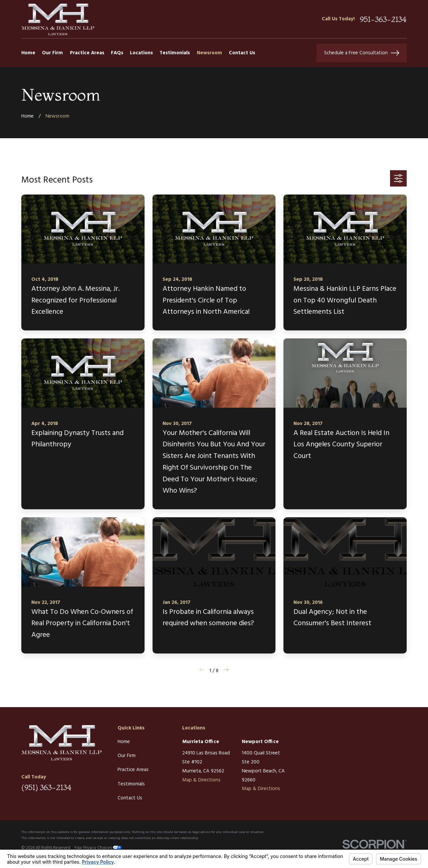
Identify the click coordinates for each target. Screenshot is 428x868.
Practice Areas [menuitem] (87, 53)
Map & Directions (201, 780)
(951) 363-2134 (46, 787)
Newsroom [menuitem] (210, 53)
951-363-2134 (383, 19)
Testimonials (131, 784)
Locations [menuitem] (141, 53)
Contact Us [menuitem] (242, 53)
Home (124, 742)
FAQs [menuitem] (117, 53)
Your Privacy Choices (98, 848)
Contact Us (130, 798)
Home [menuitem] (28, 53)
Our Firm (127, 756)
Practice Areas (133, 770)
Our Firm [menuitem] (52, 53)
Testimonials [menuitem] (175, 53)
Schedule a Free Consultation (362, 53)
